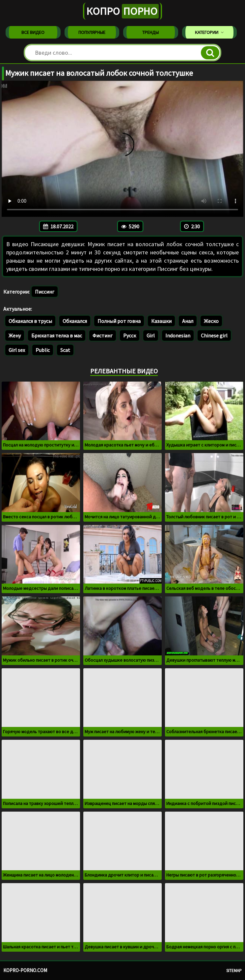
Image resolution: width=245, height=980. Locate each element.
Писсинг (45, 292)
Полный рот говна (119, 321)
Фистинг (103, 335)
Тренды (150, 32)
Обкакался (75, 321)
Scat (65, 350)
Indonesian (178, 335)
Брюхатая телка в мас (57, 335)
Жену (15, 335)
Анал (188, 321)
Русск (130, 335)
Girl (151, 335)
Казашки (161, 321)
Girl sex (17, 350)
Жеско (211, 321)
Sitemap (234, 971)
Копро (122, 11)
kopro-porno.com (25, 970)
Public (43, 350)
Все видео (33, 32)
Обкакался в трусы (30, 321)
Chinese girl (214, 335)
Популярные (92, 32)
